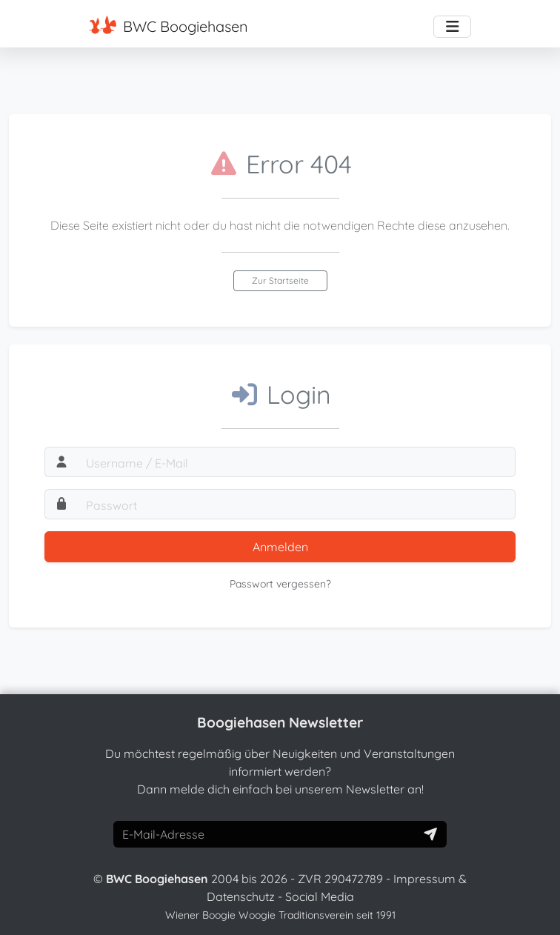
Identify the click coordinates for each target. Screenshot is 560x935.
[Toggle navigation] (452, 27)
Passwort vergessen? (280, 584)
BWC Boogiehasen (169, 26)
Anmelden (280, 547)
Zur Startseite (280, 280)
